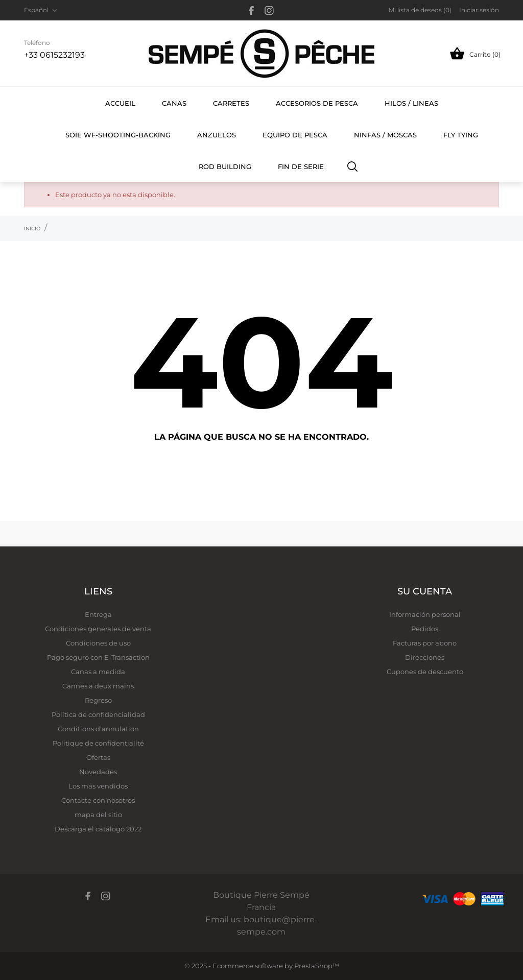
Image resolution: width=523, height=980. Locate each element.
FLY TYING (466, 129)
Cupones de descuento (425, 672)
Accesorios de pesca (317, 103)
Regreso (98, 700)
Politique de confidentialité (98, 743)
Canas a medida (98, 672)
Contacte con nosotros (98, 800)
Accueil (120, 103)
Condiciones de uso (98, 643)
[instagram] (269, 10)
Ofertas (98, 757)
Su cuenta (425, 591)
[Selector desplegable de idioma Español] (42, 10)
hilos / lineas (411, 103)
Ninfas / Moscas (385, 135)
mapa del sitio (98, 815)
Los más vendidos (98, 786)
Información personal (425, 614)
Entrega (98, 614)
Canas (174, 103)
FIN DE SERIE (301, 166)
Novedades (98, 772)
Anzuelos (217, 135)
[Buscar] (353, 166)
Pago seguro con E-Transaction (98, 657)
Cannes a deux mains (98, 686)
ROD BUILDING (225, 166)
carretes (231, 103)
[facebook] (252, 10)
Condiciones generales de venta (98, 629)
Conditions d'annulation (98, 729)
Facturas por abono (425, 643)
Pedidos (425, 629)
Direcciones (425, 657)
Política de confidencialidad (98, 714)
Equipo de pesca (295, 135)
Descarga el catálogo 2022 (98, 829)
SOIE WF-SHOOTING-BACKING (118, 135)
